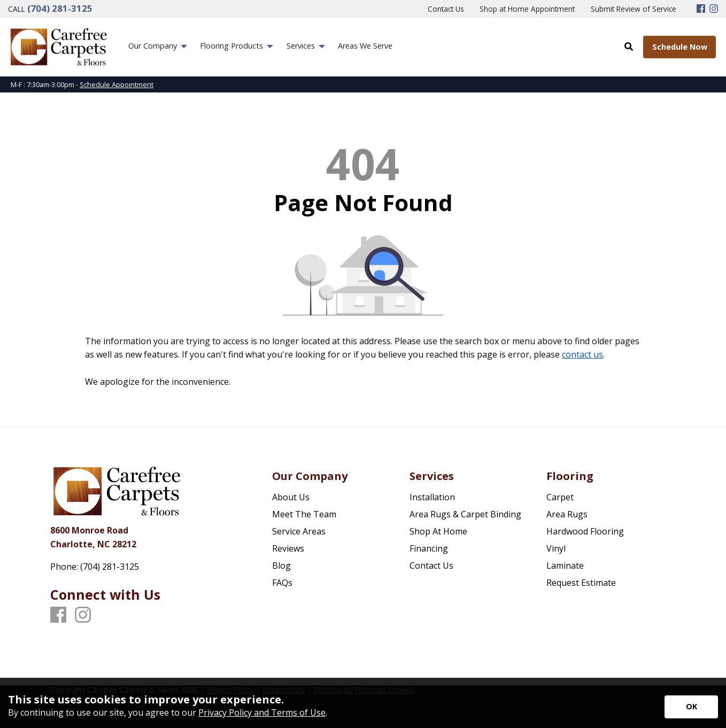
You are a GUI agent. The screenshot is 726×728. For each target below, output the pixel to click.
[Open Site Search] (629, 47)
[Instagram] (714, 9)
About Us (291, 497)
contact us (582, 354)
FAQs (282, 583)
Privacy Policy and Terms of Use (262, 712)
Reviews (288, 548)
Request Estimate (581, 583)
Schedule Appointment (117, 84)
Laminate (565, 566)
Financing (429, 548)
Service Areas (299, 531)
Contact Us (431, 566)
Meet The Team (304, 514)
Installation (432, 497)
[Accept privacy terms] (691, 707)
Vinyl (556, 548)
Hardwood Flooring (585, 531)
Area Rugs (567, 514)
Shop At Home (438, 531)
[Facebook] (701, 9)
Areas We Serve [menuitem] (365, 46)
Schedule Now (680, 47)
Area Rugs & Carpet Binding (465, 514)
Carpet (560, 497)
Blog (281, 566)
